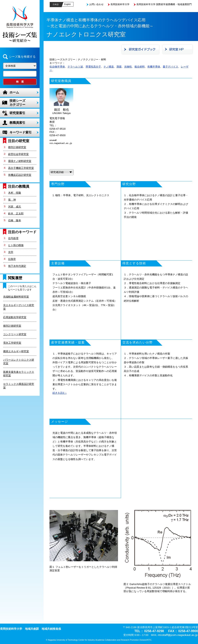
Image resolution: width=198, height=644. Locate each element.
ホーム (14, 92)
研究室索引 (17, 113)
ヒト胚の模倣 (16, 245)
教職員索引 (17, 123)
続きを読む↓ (60, 393)
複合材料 (140, 67)
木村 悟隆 (15, 193)
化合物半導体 (57, 67)
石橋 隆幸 (15, 220)
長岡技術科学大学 (120, 4)
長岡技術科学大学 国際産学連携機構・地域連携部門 (164, 4)
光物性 (128, 67)
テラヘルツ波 (75, 67)
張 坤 (12, 200)
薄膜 (119, 67)
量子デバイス (170, 67)
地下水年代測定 (17, 266)
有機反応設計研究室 (20, 175)
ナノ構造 (109, 67)
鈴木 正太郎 (16, 214)
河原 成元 (15, 207)
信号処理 (13, 238)
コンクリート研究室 (15, 334)
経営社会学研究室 (18, 154)
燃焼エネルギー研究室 (16, 351)
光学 (11, 252)
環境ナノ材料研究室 (20, 161)
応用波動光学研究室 (15, 317)
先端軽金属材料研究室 (16, 297)
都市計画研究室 (17, 147)
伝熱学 (12, 259)
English (68, 4)
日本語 (56, 4)
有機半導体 (154, 67)
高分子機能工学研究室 (21, 168)
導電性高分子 (93, 67)
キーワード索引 (21, 132)
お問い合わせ (96, 4)
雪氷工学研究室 (12, 343)
